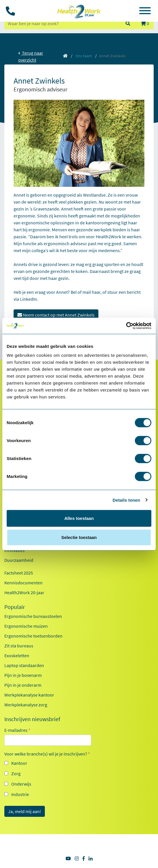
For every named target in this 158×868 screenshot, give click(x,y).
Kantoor (19, 763)
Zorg (16, 773)
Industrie (20, 794)
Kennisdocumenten (23, 583)
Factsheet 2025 (19, 573)
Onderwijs (21, 784)
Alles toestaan (79, 518)
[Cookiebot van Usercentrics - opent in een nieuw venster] (126, 326)
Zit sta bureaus (19, 646)
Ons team (84, 56)
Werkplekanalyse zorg (26, 705)
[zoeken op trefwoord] (62, 23)
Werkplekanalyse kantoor (29, 695)
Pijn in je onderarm (23, 685)
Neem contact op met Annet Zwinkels (56, 315)
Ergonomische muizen (26, 626)
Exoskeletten (17, 655)
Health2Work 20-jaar (24, 592)
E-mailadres (17, 730)
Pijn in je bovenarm (23, 675)
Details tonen (126, 500)
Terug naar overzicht (31, 56)
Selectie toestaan (79, 537)
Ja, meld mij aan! (25, 811)
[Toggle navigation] (145, 12)
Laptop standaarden (24, 665)
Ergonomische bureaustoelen (33, 616)
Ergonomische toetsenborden (33, 636)
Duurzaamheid (19, 560)
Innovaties (14, 550)
